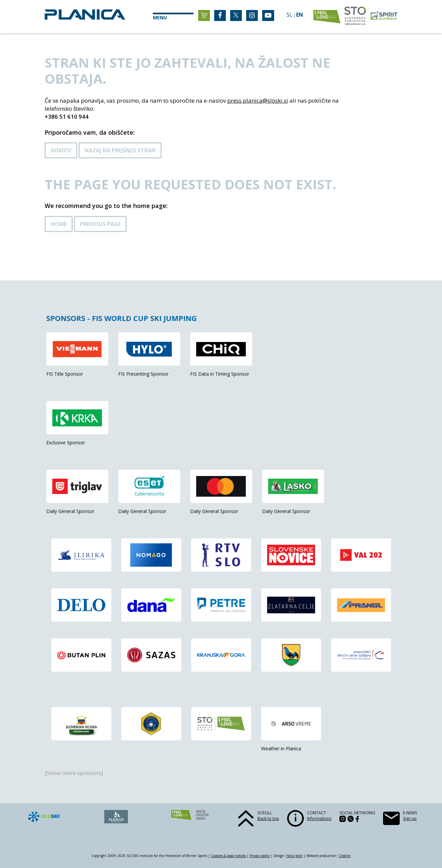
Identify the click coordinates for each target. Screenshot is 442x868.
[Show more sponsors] (74, 773)
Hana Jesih (294, 856)
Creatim (345, 856)
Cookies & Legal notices (228, 856)
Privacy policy (260, 856)
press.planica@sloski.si (258, 100)
